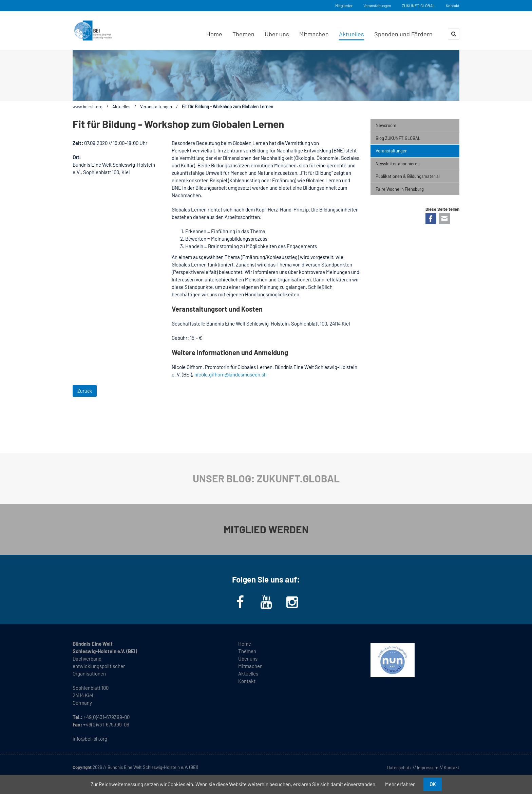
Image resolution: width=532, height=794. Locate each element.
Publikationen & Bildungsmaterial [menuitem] (408, 176)
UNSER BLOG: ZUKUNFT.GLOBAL (266, 478)
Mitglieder (344, 5)
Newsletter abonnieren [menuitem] (398, 164)
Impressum (428, 768)
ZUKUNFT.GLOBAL (418, 5)
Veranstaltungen (377, 5)
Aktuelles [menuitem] (351, 34)
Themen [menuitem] (243, 34)
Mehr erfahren (400, 784)
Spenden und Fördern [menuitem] (403, 34)
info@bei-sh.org (90, 739)
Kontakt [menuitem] (247, 681)
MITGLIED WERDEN (266, 529)
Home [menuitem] (214, 34)
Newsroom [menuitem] (386, 125)
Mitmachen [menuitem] (314, 34)
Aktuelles (121, 107)
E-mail (444, 219)
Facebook (431, 219)
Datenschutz (399, 768)
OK (433, 784)
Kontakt (453, 5)
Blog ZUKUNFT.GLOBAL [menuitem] (398, 138)
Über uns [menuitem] (277, 34)
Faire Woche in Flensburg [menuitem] (400, 189)
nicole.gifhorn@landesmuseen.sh (231, 374)
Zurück (85, 391)
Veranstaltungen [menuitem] (392, 151)
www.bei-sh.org (88, 107)
